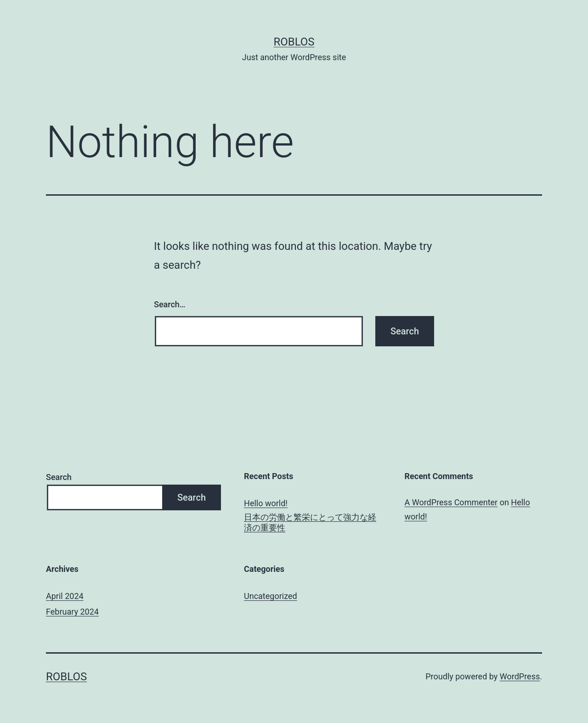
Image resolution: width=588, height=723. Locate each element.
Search (59, 477)
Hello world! (266, 503)
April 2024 (65, 596)
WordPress (520, 676)
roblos (294, 42)
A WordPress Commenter (451, 502)
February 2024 (72, 612)
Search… (170, 304)
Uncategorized (271, 596)
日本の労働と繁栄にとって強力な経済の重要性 (310, 522)
